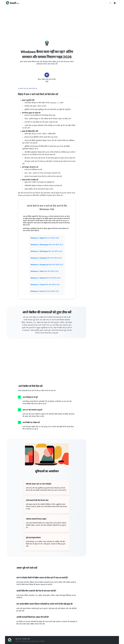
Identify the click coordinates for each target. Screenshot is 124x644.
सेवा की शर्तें (18, 639)
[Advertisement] (62, 20)
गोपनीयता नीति (26, 639)
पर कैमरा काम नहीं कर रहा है (45, 238)
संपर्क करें (42, 641)
